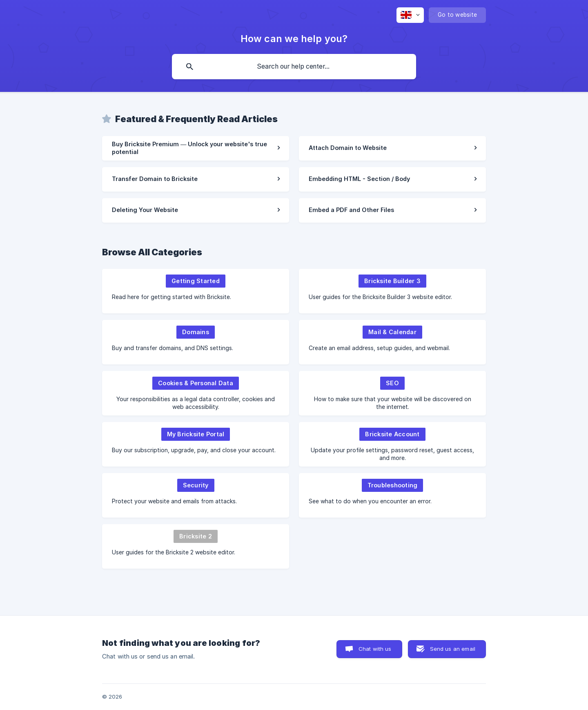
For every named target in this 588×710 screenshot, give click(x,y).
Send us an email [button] (453, 649)
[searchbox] (294, 67)
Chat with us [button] (375, 649)
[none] (410, 15)
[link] (196, 148)
